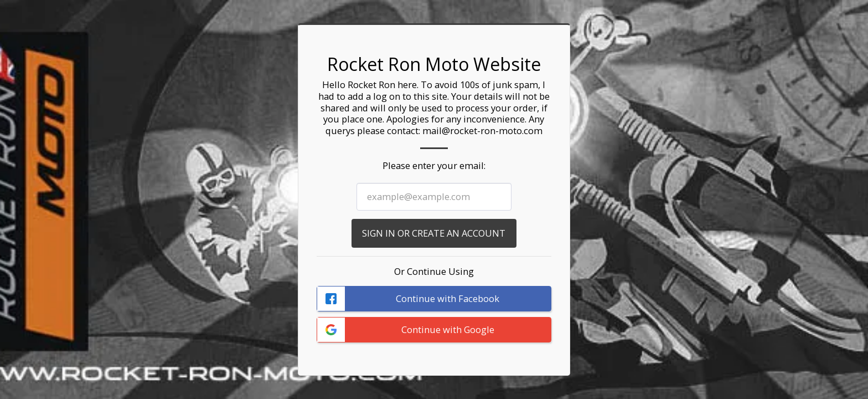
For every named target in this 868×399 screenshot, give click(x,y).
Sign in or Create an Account (434, 233)
